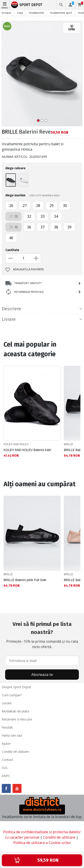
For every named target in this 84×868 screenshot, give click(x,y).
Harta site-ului (12, 735)
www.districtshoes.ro (42, 809)
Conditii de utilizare (15, 752)
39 (69, 227)
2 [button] (42, 120)
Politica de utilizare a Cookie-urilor (42, 843)
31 (13, 216)
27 (25, 206)
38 (56, 227)
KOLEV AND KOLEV (16, 444)
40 (11, 238)
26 (11, 206)
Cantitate (12, 250)
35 (13, 227)
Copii (20, 13)
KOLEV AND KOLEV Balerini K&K (27, 450)
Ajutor (6, 743)
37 (43, 227)
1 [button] (38, 120)
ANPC (6, 776)
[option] (42, 74)
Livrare (7, 703)
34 (56, 216)
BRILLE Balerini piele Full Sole (25, 580)
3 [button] (46, 120)
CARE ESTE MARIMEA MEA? (44, 195)
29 (52, 206)
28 (38, 206)
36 (29, 227)
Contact (8, 760)
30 (65, 206)
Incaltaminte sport (61, 13)
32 (29, 216)
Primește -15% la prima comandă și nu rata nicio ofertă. (42, 635)
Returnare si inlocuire (17, 719)
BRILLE (10, 132)
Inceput (6, 13)
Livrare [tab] (42, 319)
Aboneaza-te (42, 675)
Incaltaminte (37, 13)
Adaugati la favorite (25, 270)
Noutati (7, 727)
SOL (5, 768)
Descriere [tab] (42, 309)
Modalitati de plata (15, 711)
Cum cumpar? (12, 695)
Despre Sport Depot (16, 687)
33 (43, 216)
